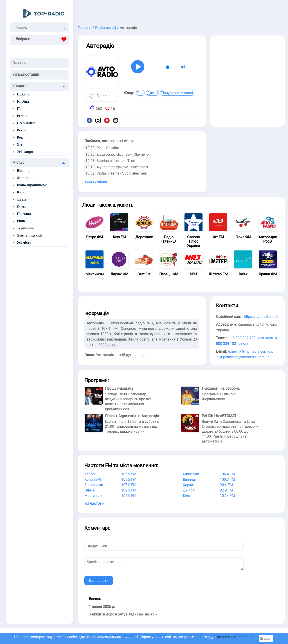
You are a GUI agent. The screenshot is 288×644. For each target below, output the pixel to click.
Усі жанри (25, 152)
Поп (20, 109)
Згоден (266, 638)
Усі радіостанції (26, 74)
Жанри (19, 86)
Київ (21, 192)
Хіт (20, 145)
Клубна (23, 101)
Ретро (22, 130)
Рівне (21, 221)
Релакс (22, 116)
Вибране (42, 40)
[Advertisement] (181, 11)
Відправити (99, 581)
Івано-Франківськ (32, 185)
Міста (18, 163)
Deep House (26, 123)
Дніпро (23, 178)
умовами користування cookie (243, 637)
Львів (22, 199)
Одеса (22, 207)
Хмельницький (29, 235)
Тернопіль (25, 228)
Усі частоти (94, 503)
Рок (20, 137)
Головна (19, 63)
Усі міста (24, 242)
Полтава (24, 214)
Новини (23, 94)
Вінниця (24, 171)
